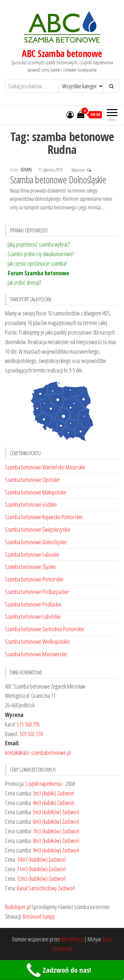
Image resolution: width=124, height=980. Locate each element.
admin (27, 170)
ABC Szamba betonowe (62, 53)
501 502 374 (31, 734)
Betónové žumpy (39, 916)
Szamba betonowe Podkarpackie (37, 592)
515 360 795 (28, 724)
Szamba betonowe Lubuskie (32, 554)
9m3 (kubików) (47, 850)
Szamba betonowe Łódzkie (31, 504)
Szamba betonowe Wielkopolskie (37, 641)
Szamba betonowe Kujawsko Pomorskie (44, 517)
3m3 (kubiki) (44, 793)
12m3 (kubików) (32, 878)
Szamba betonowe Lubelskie (33, 616)
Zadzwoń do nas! (58, 970)
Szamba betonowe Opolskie (32, 480)
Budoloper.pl (18, 907)
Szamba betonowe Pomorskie (34, 579)
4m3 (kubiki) (44, 803)
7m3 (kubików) (47, 831)
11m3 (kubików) (32, 869)
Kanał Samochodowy (37, 888)
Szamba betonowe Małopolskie (36, 492)
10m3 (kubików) (32, 859)
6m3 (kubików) (47, 821)
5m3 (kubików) (47, 812)
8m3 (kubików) (47, 841)
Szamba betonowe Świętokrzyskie (38, 529)
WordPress (72, 939)
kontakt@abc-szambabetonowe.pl (38, 753)
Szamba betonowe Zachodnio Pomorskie (45, 629)
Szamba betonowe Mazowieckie (36, 654)
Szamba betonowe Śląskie (30, 567)
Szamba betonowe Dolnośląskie (58, 179)
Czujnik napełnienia (44, 784)
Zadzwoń (66, 793)
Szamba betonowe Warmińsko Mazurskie (45, 467)
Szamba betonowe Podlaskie (33, 604)
